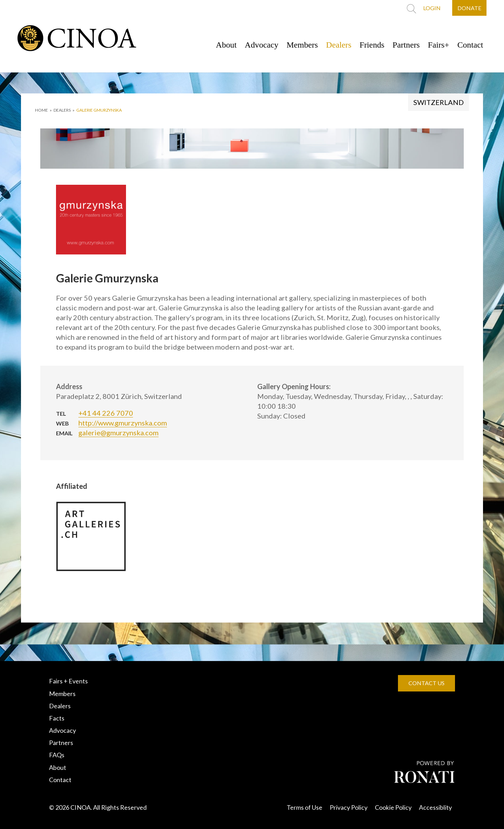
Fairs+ (438, 45)
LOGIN (432, 8)
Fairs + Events (68, 681)
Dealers (336, 45)
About (222, 45)
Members (299, 45)
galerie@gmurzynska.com (118, 433)
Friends (370, 45)
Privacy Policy (349, 807)
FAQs (57, 755)
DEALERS (62, 110)
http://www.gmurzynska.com (123, 423)
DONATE (469, 8)
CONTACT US (426, 683)
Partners (405, 45)
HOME (41, 110)
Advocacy (258, 45)
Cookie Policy (393, 807)
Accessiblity (435, 807)
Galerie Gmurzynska (99, 110)
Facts (57, 718)
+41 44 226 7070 (106, 413)
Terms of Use (304, 807)
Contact (470, 45)
